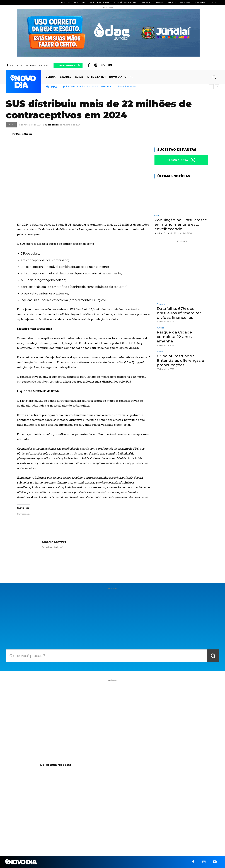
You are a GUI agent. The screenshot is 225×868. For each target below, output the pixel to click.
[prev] (211, 87)
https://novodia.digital (52, 547)
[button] (214, 77)
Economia (162, 304)
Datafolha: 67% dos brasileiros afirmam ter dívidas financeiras (179, 313)
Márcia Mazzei (24, 134)
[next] (217, 87)
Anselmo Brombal (163, 233)
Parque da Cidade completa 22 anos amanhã (174, 337)
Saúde (160, 352)
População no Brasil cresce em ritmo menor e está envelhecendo (98, 86)
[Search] (213, 656)
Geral (11, 125)
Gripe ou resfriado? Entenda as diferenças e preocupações (180, 360)
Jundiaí (160, 328)
